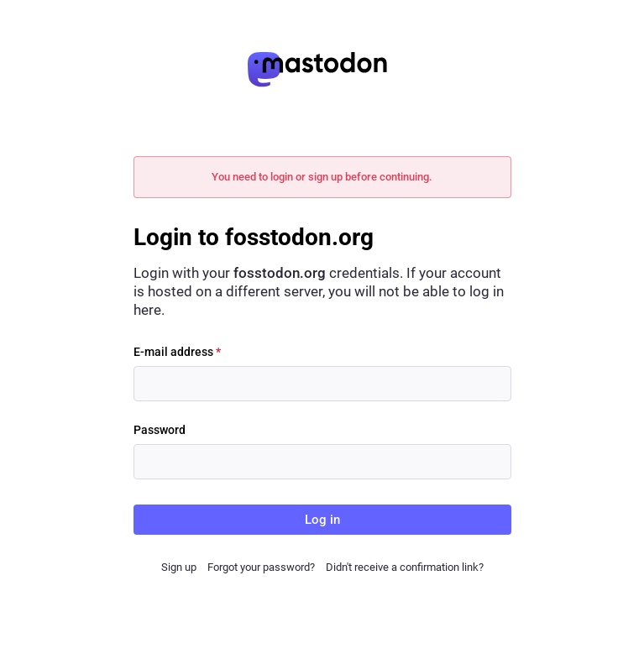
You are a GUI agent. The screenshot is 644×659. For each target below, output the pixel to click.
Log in (322, 520)
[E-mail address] (322, 384)
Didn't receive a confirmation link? (405, 567)
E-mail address (177, 352)
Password (160, 430)
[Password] (322, 462)
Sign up (179, 567)
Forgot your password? (261, 567)
